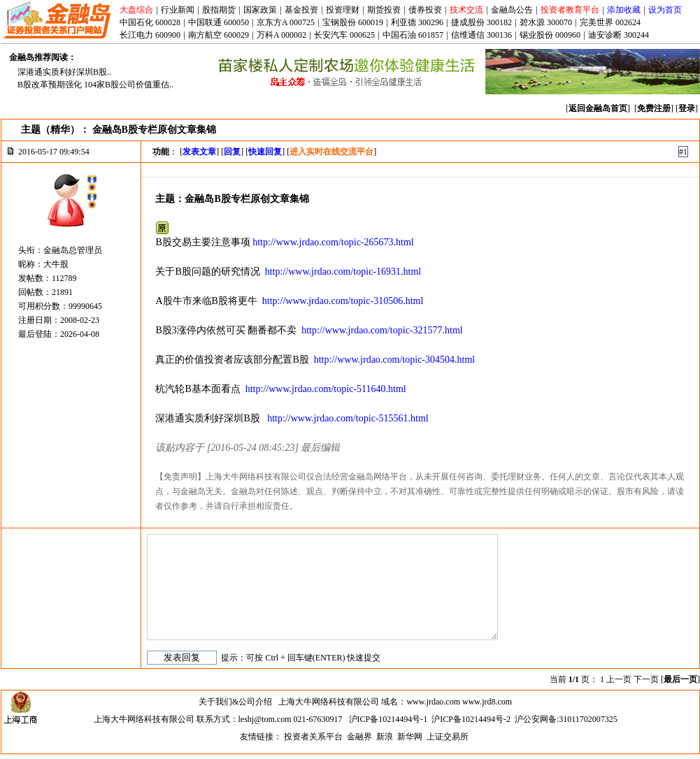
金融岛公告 (512, 10)
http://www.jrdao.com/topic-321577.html (382, 330)
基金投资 (301, 10)
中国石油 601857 (413, 35)
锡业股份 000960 (550, 35)
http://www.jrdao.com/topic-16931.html (343, 272)
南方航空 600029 (219, 35)
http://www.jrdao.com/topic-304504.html (394, 360)
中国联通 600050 (219, 22)
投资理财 (343, 10)
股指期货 (219, 10)
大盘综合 (136, 10)
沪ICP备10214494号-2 (471, 719)
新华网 (410, 737)
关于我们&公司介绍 (235, 702)
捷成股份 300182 (481, 22)
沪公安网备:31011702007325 (566, 719)
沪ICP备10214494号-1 (388, 719)
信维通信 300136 (481, 35)
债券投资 (425, 10)
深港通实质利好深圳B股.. (64, 72)
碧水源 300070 (546, 22)
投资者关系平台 (313, 737)
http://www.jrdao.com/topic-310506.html (343, 301)
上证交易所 (448, 737)
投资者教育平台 (570, 10)
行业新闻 (178, 10)
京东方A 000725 (286, 22)
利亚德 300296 (417, 22)
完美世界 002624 (610, 22)
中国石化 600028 (150, 22)
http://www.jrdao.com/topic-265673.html (333, 242)
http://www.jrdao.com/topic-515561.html (348, 418)
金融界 (359, 737)
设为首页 (665, 10)
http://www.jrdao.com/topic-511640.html (326, 389)
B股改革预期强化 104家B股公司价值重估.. (95, 85)
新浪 (385, 737)
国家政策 (260, 10)
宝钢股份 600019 (353, 22)
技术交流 (466, 10)
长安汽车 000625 (344, 35)
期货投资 (384, 10)
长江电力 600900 (150, 35)
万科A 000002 (281, 35)
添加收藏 (624, 10)
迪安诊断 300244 (619, 35)
